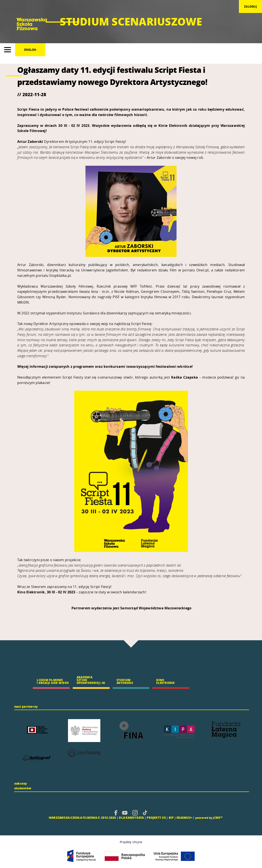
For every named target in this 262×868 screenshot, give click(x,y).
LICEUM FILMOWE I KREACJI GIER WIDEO (53, 681)
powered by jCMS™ (209, 818)
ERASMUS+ (184, 818)
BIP (171, 818)
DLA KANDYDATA (131, 818)
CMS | (44, 818)
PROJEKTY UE (156, 818)
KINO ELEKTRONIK (165, 681)
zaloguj (250, 6)
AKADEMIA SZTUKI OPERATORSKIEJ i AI (91, 680)
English (30, 50)
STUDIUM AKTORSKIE (125, 681)
